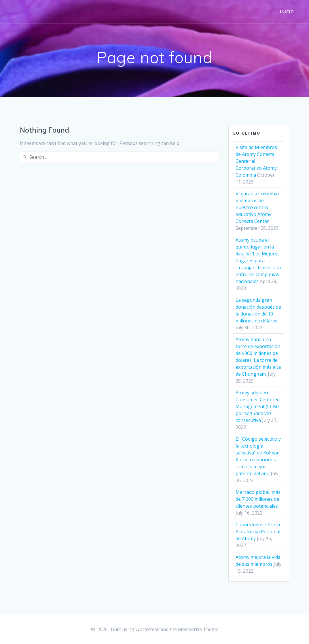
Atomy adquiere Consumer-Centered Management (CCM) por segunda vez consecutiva (258, 406)
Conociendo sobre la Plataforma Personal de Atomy (258, 532)
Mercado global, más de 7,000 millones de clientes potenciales (258, 499)
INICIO (287, 12)
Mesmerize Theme (198, 629)
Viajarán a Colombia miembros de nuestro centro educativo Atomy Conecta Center (257, 207)
